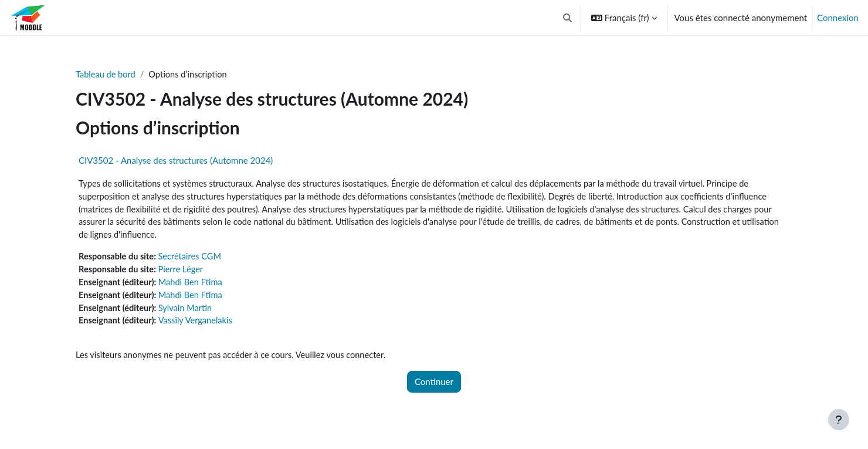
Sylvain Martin (188, 312)
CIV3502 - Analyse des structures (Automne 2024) (176, 161)
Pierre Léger (184, 272)
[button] (567, 18)
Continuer (434, 387)
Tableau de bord (106, 75)
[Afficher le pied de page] (839, 420)
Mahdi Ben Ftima (194, 285)
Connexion (838, 18)
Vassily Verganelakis (199, 325)
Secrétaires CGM (193, 259)
